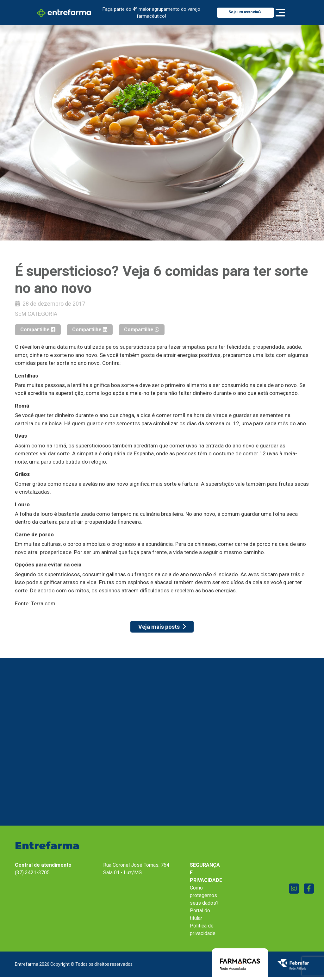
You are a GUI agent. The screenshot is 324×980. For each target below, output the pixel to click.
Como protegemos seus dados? (204, 895)
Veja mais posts (162, 627)
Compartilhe (38, 330)
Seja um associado (246, 12)
